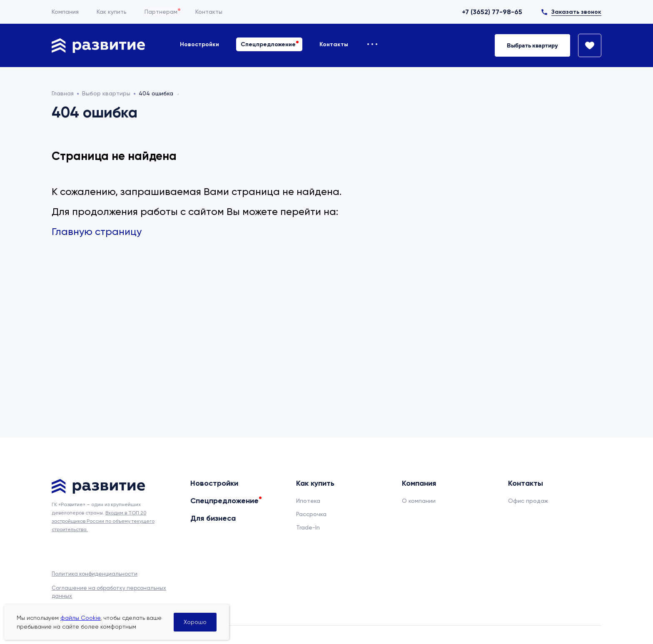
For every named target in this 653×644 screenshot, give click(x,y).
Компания (65, 12)
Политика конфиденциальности (95, 574)
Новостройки (199, 44)
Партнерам (161, 12)
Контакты (209, 12)
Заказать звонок (576, 12)
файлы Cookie (80, 618)
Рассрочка (311, 514)
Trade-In (308, 527)
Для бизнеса (213, 518)
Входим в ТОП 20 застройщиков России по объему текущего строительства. (103, 521)
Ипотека (308, 501)
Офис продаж (528, 501)
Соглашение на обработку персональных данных (109, 592)
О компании (419, 501)
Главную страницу (97, 232)
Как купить (112, 12)
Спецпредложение (268, 44)
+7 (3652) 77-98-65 (492, 12)
